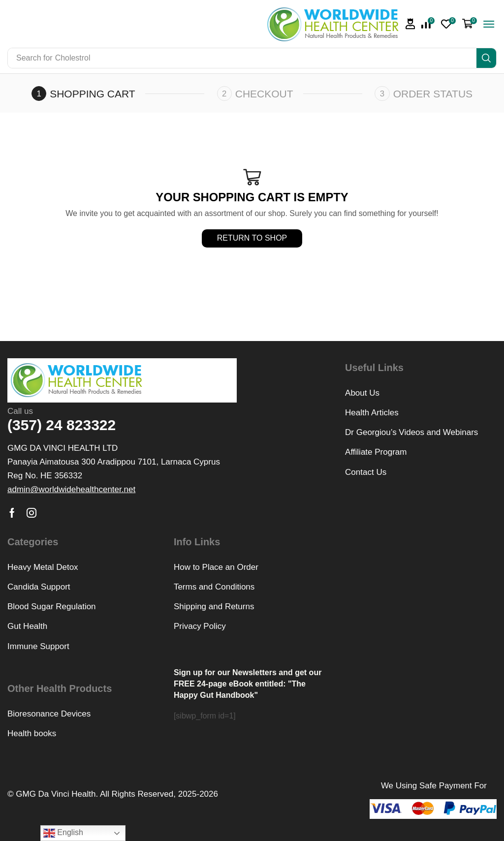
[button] (410, 24)
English (63, 833)
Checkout (264, 94)
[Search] (486, 58)
